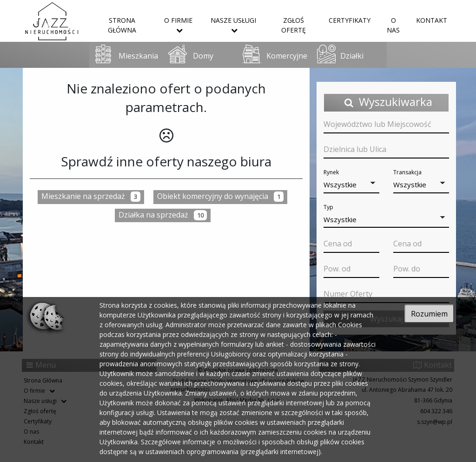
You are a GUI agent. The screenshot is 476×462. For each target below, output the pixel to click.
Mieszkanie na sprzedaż (91, 196)
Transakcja (407, 172)
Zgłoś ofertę (294, 25)
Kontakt (432, 20)
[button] (351, 185)
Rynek (331, 172)
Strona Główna (122, 25)
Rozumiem (429, 314)
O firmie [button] (178, 25)
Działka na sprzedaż (163, 215)
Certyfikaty (350, 20)
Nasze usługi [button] (233, 25)
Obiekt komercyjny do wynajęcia (220, 196)
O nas (393, 25)
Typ (328, 207)
